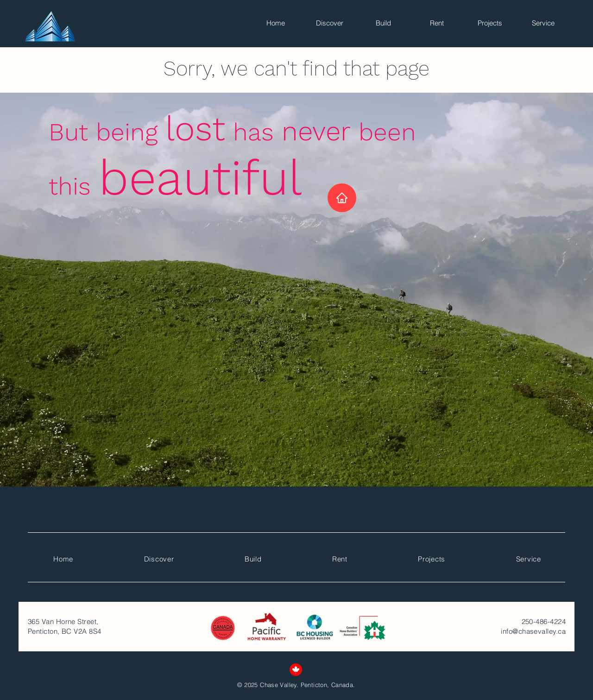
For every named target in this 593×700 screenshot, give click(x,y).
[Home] (342, 198)
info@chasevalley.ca (533, 631)
